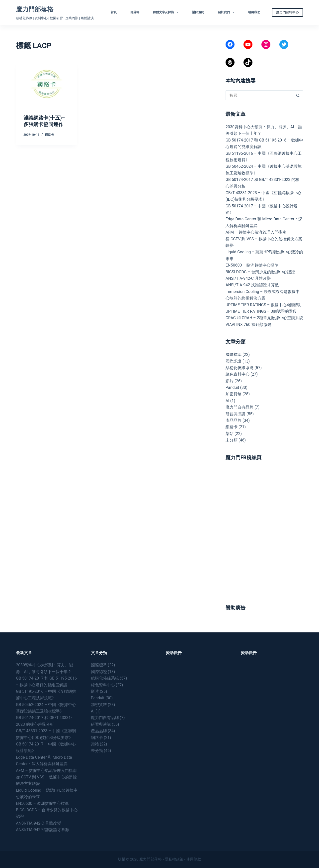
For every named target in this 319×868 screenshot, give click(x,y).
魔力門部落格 (35, 9)
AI (227, 401)
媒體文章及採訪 (167, 12)
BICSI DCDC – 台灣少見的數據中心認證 (260, 272)
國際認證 (234, 361)
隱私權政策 (174, 859)
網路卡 (49, 135)
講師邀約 (198, 12)
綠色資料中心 (238, 374)
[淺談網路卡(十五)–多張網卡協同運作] (46, 84)
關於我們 (227, 12)
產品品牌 (234, 420)
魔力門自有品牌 (239, 407)
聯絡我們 (254, 12)
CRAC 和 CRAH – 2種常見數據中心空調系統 (264, 318)
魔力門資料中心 (287, 12)
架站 (230, 434)
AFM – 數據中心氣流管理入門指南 (256, 232)
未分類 (232, 440)
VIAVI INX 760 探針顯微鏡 (248, 325)
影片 (230, 381)
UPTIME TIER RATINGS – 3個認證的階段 (262, 311)
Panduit (232, 387)
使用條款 (194, 859)
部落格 (135, 12)
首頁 (114, 12)
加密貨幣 (234, 394)
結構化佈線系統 (239, 368)
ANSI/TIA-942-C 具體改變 (248, 278)
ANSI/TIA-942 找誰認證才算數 (252, 285)
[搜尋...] (259, 95)
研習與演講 (236, 414)
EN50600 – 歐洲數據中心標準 (252, 265)
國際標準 (234, 355)
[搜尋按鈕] (298, 95)
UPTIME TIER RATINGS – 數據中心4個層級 (263, 305)
